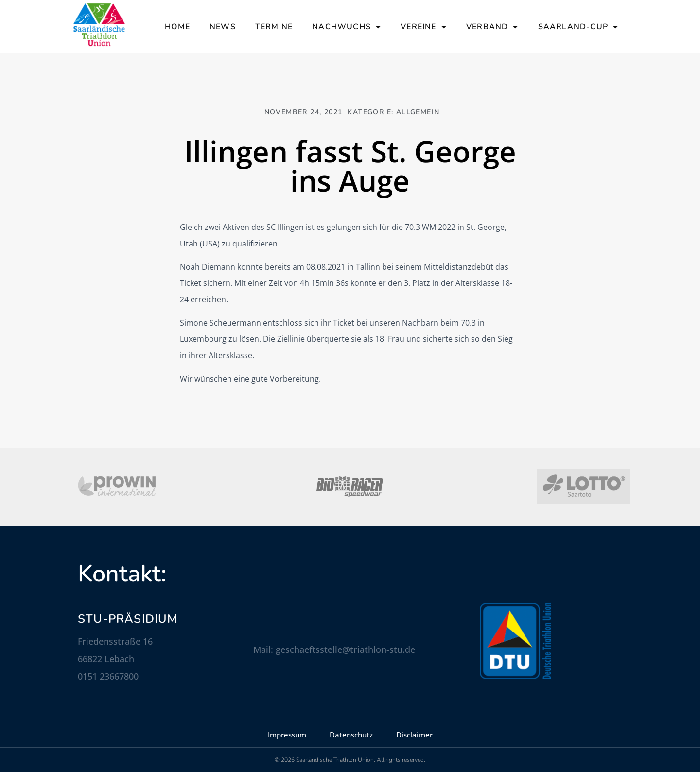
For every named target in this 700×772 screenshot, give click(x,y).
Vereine (424, 27)
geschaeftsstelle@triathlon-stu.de (345, 649)
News (223, 27)
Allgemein (418, 112)
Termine (274, 27)
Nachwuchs (347, 27)
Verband (492, 27)
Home (177, 27)
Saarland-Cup (578, 27)
